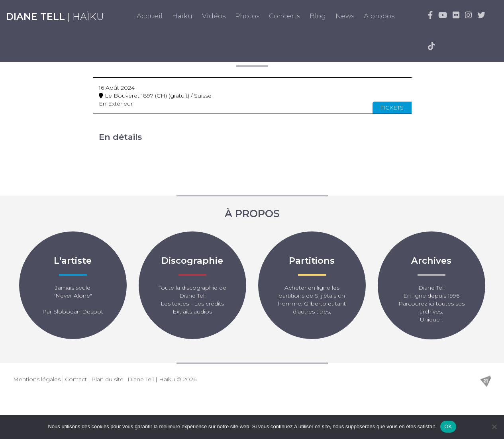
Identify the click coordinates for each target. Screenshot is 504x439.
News (345, 16)
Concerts (284, 16)
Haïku (182, 16)
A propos (379, 16)
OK (448, 426)
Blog (318, 16)
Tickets (392, 108)
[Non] (494, 427)
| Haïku (55, 17)
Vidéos (214, 16)
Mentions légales (37, 379)
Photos (247, 16)
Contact (76, 379)
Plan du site (107, 379)
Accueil (150, 16)
